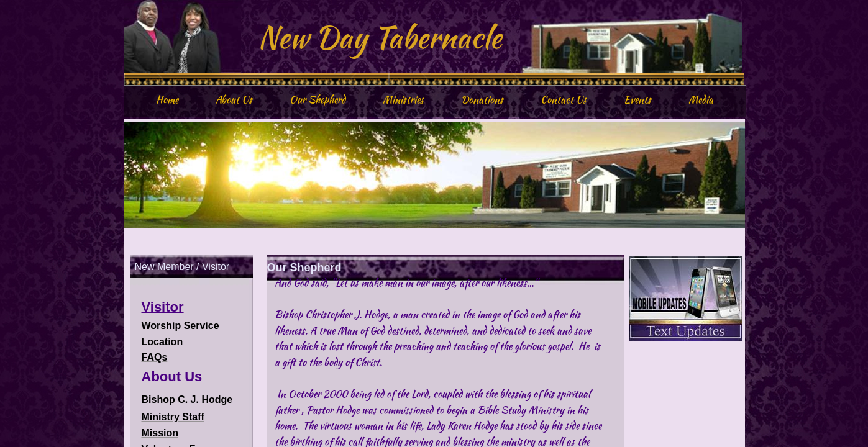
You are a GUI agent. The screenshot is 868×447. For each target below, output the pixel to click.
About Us (234, 100)
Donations (482, 100)
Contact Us (564, 100)
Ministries (403, 100)
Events (637, 100)
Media (701, 100)
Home (167, 100)
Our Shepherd (318, 100)
